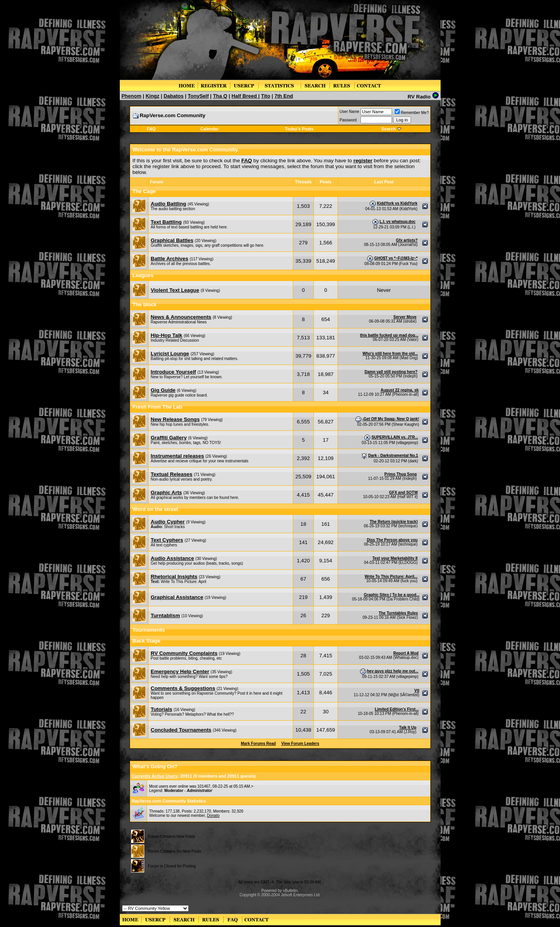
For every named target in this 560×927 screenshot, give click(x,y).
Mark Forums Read (258, 744)
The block (145, 305)
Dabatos (174, 96)
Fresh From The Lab (157, 407)
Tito (266, 96)
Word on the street (156, 509)
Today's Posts (299, 129)
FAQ (151, 129)
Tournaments (149, 630)
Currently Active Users (155, 776)
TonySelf (198, 96)
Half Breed (245, 96)
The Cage (144, 191)
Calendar (209, 129)
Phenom (131, 96)
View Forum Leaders (300, 744)
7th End (284, 96)
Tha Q (220, 96)
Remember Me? (412, 113)
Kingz (152, 96)
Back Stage (147, 641)
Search (389, 129)
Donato (213, 816)
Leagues (143, 275)
